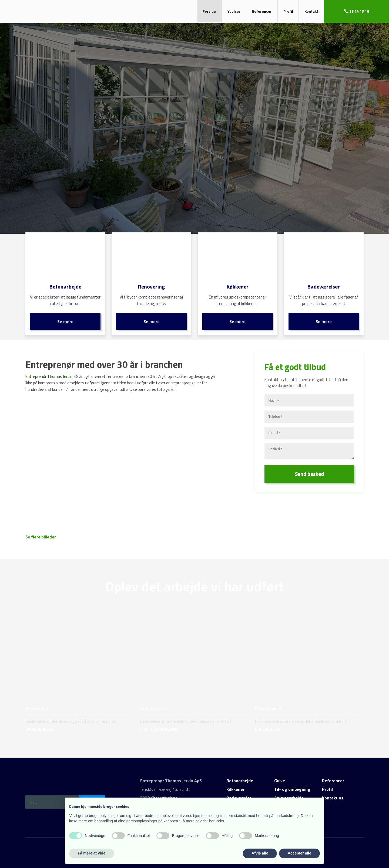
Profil (288, 11)
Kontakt (311, 11)
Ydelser (234, 11)
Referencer (262, 11)
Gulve (280, 777)
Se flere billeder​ (41, 533)
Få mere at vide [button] (92, 853)
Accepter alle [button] (299, 853)
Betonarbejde (240, 777)
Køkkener (235, 785)
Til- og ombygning (292, 785)
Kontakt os (333, 794)
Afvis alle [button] (260, 853)
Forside (209, 11)
